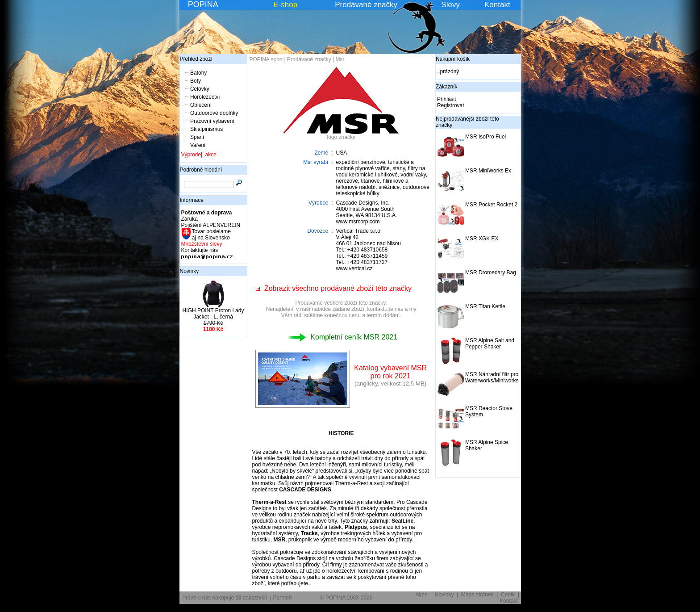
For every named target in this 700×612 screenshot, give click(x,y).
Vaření (198, 145)
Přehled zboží (196, 59)
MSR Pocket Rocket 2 (491, 205)
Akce (422, 595)
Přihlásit (447, 99)
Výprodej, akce (199, 155)
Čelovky (200, 89)
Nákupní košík (453, 59)
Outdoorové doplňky (214, 113)
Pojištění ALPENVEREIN (211, 225)
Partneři (282, 598)
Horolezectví (205, 97)
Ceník (508, 595)
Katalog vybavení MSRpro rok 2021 (390, 372)
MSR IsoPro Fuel (485, 137)
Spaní (197, 137)
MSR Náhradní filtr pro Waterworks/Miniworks (492, 377)
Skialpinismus (206, 129)
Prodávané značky (366, 5)
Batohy (198, 73)
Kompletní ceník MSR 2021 (341, 337)
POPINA (203, 4)
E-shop (285, 5)
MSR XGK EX (482, 239)
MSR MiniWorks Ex (488, 171)
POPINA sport (266, 59)
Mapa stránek (477, 595)
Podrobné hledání (201, 170)
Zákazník (447, 87)
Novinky (190, 271)
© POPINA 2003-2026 (346, 598)
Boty (196, 81)
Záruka (190, 219)
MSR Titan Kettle (485, 306)
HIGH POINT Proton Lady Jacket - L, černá (213, 314)
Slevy (450, 5)
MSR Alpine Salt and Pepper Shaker (490, 344)
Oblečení (201, 105)
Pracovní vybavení (212, 121)
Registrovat (451, 105)
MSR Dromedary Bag (491, 272)
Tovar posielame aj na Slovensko (211, 235)
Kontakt (497, 5)
